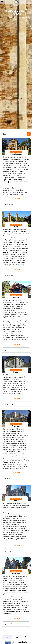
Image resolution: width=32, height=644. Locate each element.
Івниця (16, 227)
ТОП (7, 637)
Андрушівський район (16, 152)
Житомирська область (20, 18)
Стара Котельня (16, 154)
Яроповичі (16, 297)
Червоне (16, 501)
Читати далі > (16, 199)
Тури (16, 637)
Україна (7, 18)
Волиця (16, 372)
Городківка (16, 573)
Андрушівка (16, 426)
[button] (2, 2)
